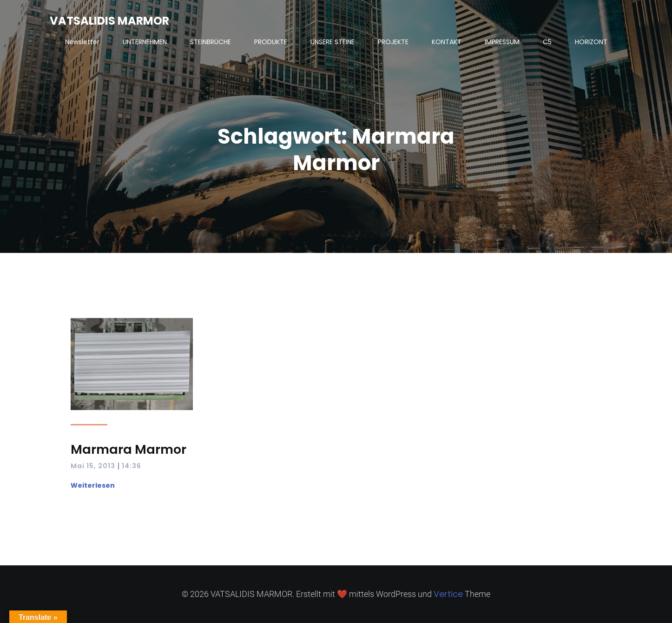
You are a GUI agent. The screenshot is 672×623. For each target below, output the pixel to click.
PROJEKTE (393, 42)
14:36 (132, 466)
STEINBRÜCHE (211, 42)
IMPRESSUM (502, 42)
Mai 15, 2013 (93, 466)
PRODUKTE (271, 42)
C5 (547, 42)
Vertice (448, 594)
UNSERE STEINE (333, 42)
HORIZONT (591, 42)
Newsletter (82, 42)
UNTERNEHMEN (145, 42)
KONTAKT (447, 42)
